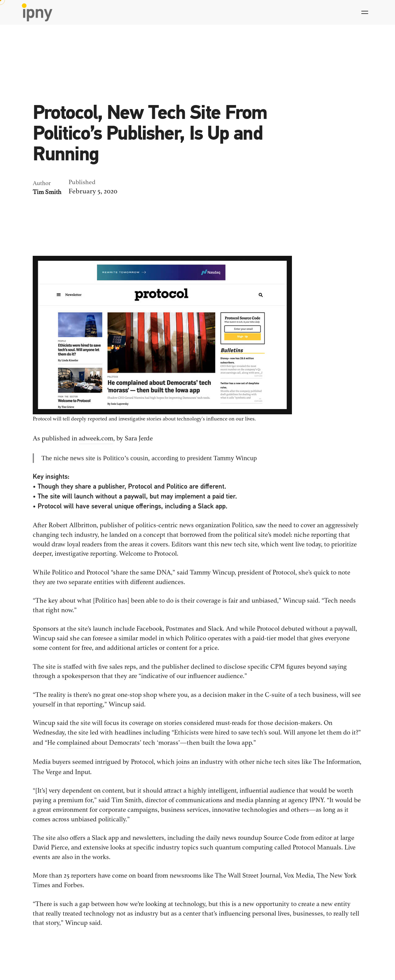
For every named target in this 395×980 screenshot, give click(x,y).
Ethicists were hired (202, 735)
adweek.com (96, 441)
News (40, 88)
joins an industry (200, 765)
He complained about (77, 746)
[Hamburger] (365, 12)
